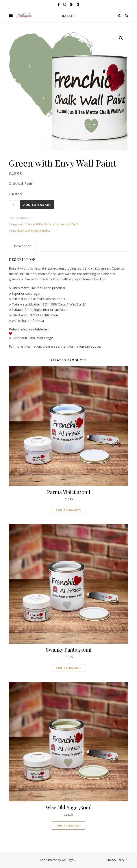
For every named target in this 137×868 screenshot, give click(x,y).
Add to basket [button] (68, 510)
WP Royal (68, 860)
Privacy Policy (115, 860)
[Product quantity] (14, 205)
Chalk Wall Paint (35, 224)
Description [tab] (23, 246)
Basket (69, 16)
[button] (121, 38)
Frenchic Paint (69, 224)
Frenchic (53, 224)
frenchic (45, 231)
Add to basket (37, 205)
